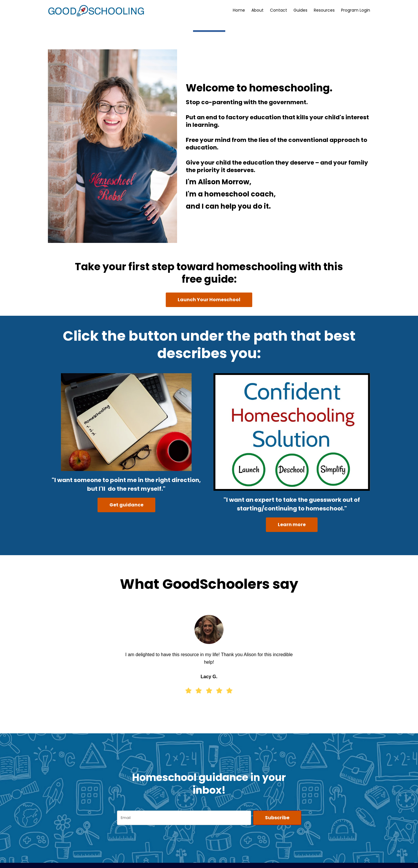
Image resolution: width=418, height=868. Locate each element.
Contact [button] (279, 10)
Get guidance (126, 505)
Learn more (292, 525)
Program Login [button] (356, 10)
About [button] (257, 10)
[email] (184, 818)
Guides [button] (300, 10)
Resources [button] (324, 10)
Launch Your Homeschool (209, 300)
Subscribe (277, 818)
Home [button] (239, 10)
